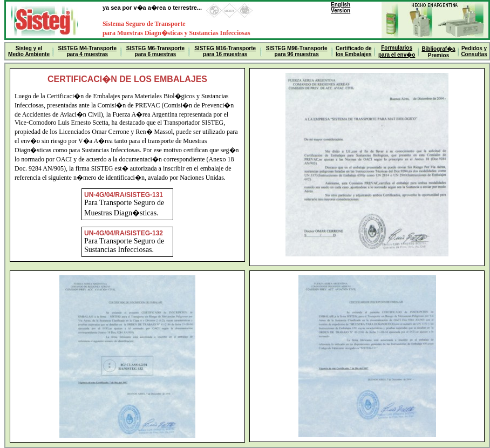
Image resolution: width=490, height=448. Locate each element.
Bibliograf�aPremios (438, 52)
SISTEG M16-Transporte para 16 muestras (225, 51)
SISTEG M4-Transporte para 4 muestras (87, 51)
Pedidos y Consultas (474, 51)
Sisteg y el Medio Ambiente (29, 51)
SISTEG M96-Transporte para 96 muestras (297, 51)
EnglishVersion (341, 8)
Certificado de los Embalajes (354, 51)
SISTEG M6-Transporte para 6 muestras (155, 51)
